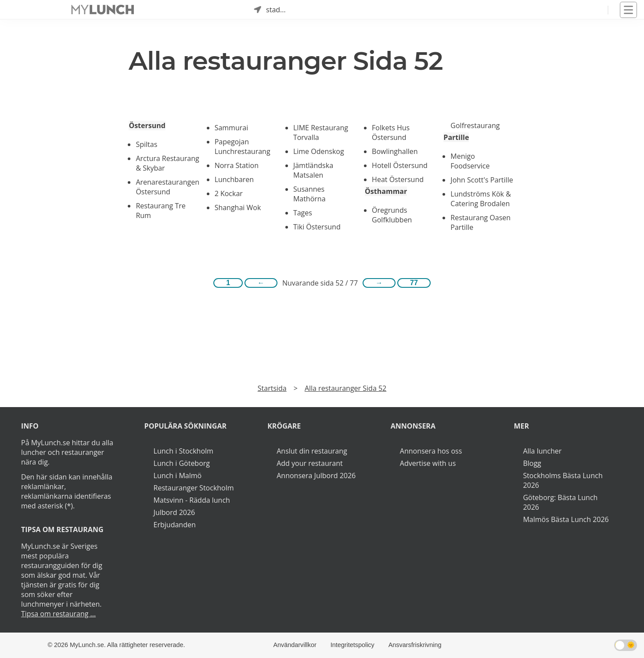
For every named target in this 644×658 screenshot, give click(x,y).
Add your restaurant (310, 463)
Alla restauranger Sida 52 (345, 388)
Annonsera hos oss (431, 451)
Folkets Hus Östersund (391, 132)
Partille (456, 137)
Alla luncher (542, 451)
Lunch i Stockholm (183, 451)
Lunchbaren (234, 179)
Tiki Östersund (317, 227)
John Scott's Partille (482, 180)
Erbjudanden (175, 525)
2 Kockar (229, 193)
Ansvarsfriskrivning (415, 645)
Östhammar (386, 191)
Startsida (272, 388)
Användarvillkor (295, 645)
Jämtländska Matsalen (313, 170)
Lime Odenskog (319, 151)
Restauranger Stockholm (194, 488)
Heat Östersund (398, 179)
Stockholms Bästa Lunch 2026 (563, 480)
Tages (303, 213)
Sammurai (232, 128)
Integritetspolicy (353, 645)
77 (414, 283)
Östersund (147, 125)
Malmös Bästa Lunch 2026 (566, 519)
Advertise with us (428, 463)
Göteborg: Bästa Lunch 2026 (560, 502)
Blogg (532, 463)
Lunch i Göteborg (182, 463)
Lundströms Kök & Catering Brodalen (481, 199)
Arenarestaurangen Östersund (167, 187)
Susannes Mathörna (309, 194)
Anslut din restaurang (312, 451)
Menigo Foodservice (470, 161)
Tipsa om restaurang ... (58, 614)
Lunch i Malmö (178, 476)
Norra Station (237, 165)
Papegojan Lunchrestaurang (243, 147)
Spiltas (146, 144)
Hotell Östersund (400, 165)
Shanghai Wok (238, 207)
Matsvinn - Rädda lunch (192, 500)
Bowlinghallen (395, 151)
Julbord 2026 (174, 512)
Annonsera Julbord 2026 (316, 476)
